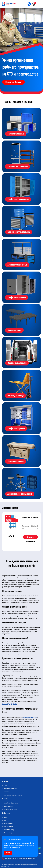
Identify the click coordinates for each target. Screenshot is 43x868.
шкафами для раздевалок (10, 704)
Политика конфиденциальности (13, 795)
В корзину (30, 537)
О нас (5, 786)
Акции (5, 817)
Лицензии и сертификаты (11, 789)
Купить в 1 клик (30, 541)
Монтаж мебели (8, 827)
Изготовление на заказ (10, 809)
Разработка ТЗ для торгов (11, 803)
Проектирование (8, 806)
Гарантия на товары (9, 830)
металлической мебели (30, 717)
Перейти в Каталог (13, 82)
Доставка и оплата (9, 823)
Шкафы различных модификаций (15, 638)
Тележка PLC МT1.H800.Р (30, 518)
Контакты (6, 792)
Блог (5, 820)
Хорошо (8, 853)
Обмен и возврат (8, 833)
